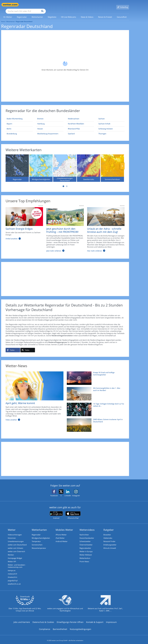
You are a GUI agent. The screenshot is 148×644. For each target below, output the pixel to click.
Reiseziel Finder (109, 538)
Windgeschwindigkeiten (41, 535)
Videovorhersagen (15, 531)
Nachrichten (84, 531)
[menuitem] (8, 14)
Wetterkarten (10, 18)
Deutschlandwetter (87, 535)
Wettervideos (87, 526)
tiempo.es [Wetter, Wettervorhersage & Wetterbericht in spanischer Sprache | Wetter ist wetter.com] (12, 567)
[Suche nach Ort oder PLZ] (42, 5)
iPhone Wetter (61, 531)
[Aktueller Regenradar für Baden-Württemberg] (15, 116)
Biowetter (107, 531)
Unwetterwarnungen (16, 538)
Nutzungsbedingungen (80, 626)
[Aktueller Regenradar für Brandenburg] (12, 131)
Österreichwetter (86, 541)
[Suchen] (60, 5)
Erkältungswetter (110, 541)
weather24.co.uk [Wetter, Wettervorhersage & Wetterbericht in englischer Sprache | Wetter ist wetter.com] (14, 581)
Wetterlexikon (85, 555)
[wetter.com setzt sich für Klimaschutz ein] (65, 602)
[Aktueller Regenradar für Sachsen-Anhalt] (104, 121)
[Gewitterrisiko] (89, 165)
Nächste (122, 163)
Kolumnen (12, 535)
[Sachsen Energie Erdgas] (23, 227)
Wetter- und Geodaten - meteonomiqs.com (17, 563)
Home (3, 18)
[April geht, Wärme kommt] (33, 394)
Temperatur (36, 538)
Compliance (45, 626)
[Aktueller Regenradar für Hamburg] (41, 121)
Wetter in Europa (86, 548)
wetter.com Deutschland (17, 541)
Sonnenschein (37, 541)
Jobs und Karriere (22, 619)
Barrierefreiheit (60, 626)
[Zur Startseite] (10, 5)
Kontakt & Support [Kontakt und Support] (95, 619)
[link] (8, 14)
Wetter (12, 526)
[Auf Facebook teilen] (13, 347)
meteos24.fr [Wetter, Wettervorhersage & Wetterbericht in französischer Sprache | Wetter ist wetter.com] (13, 571)
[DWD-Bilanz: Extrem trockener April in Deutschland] (95, 423)
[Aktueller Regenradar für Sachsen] (102, 116)
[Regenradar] (17, 165)
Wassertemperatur (39, 545)
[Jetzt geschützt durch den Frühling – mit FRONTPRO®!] (63, 227)
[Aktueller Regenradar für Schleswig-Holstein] (106, 126)
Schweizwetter (85, 538)
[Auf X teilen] (28, 347)
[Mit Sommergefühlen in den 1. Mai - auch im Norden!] (95, 392)
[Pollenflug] (123, 5)
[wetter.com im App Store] (73, 512)
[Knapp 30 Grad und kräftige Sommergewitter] (95, 376)
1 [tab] (63, 183)
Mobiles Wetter (64, 526)
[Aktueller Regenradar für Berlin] (9, 126)
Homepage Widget (15, 555)
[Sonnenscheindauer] (112, 165)
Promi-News (84, 558)
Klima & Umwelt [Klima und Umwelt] (110, 545)
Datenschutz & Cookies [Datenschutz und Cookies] (43, 619)
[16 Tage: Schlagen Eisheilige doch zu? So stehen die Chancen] (95, 407)
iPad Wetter (60, 535)
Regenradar (36, 531)
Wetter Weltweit (86, 552)
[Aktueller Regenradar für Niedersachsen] (74, 116)
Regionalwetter (85, 545)
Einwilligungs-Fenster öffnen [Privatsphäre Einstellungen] (70, 619)
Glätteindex (108, 535)
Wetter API (12, 558)
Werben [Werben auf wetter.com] (11, 552)
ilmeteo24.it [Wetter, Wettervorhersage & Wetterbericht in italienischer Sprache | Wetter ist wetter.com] (12, 574)
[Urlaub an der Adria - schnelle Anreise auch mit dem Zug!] (104, 227)
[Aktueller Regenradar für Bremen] (40, 116)
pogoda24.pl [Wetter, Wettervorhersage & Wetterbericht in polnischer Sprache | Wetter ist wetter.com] (13, 577)
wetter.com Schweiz (15, 545)
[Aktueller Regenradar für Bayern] (9, 121)
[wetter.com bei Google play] (56, 512)
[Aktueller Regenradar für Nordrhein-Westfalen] (76, 121)
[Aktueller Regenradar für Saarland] (71, 131)
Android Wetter (62, 538)
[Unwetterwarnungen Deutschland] (65, 165)
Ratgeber (109, 526)
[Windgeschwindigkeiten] (41, 165)
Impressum (111, 619)
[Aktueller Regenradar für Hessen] (40, 126)
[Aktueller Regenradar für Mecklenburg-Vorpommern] (48, 131)
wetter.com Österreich (16, 548)
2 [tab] (67, 183)
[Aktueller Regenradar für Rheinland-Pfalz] (74, 126)
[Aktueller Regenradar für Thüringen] (102, 131)
